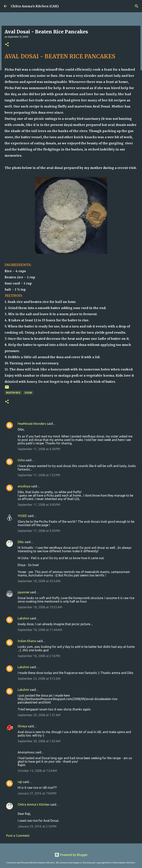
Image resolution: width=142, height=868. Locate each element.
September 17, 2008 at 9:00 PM (39, 505)
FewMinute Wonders (32, 424)
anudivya (24, 486)
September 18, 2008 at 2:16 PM (39, 656)
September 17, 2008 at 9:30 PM (39, 531)
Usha (21, 460)
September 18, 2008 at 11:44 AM (40, 630)
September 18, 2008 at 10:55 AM (40, 607)
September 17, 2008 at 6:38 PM (39, 449)
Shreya (22, 726)
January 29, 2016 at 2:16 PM (37, 826)
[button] (7, 45)
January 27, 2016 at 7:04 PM (37, 793)
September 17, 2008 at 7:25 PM (39, 475)
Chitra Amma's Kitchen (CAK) (35, 6)
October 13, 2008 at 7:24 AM (37, 771)
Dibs (21, 542)
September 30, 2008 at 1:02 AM (39, 741)
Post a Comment (18, 836)
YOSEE (22, 516)
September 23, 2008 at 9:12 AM (39, 679)
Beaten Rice (13, 393)
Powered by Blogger (71, 855)
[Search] (137, 6)
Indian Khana (27, 641)
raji (20, 782)
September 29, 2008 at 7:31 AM (39, 715)
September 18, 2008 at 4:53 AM (39, 581)
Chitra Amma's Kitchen (34, 804)
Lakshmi (23, 618)
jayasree (23, 592)
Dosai (28, 393)
